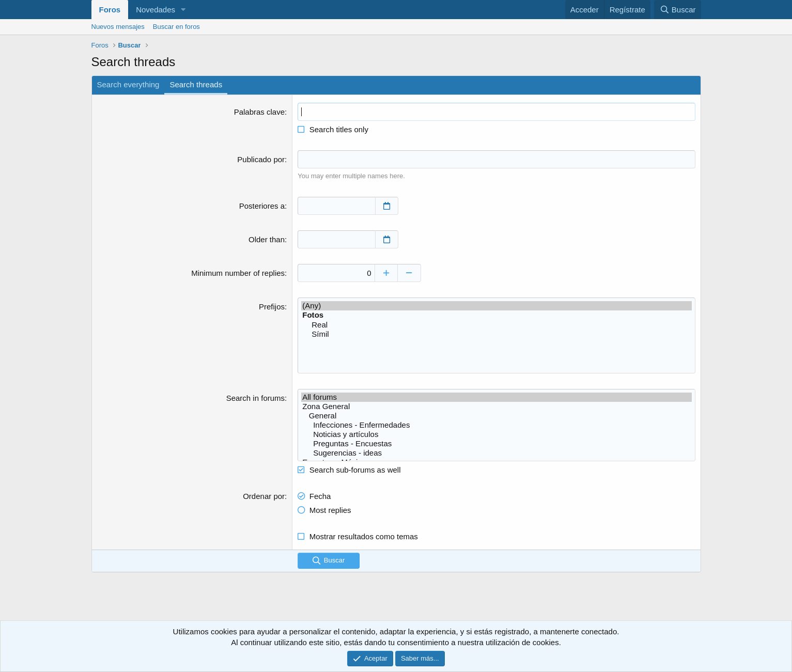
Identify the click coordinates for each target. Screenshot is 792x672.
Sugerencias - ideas (496, 452)
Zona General (496, 406)
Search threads (196, 84)
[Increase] (387, 272)
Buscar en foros (176, 27)
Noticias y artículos (496, 434)
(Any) (496, 305)
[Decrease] (410, 272)
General (496, 415)
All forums (496, 397)
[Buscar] (677, 10)
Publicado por (261, 159)
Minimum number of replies (238, 272)
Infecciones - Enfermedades (496, 425)
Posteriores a (262, 205)
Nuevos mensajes (118, 27)
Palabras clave (259, 112)
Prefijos (272, 306)
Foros (110, 10)
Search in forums (255, 397)
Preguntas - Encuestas (496, 443)
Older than (267, 239)
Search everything (128, 84)
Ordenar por (264, 496)
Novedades (156, 10)
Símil (496, 334)
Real (496, 324)
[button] (183, 10)
